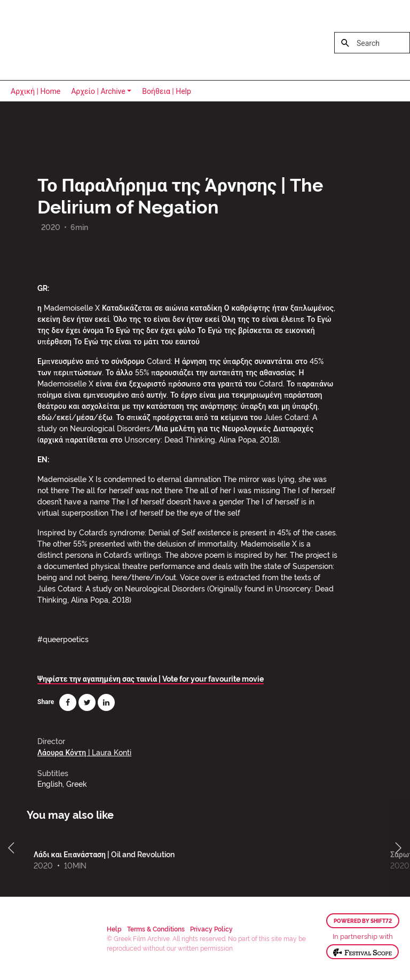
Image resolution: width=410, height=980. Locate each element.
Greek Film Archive (55, 40)
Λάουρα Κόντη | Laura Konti (84, 752)
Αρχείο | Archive (98, 91)
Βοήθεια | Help (167, 91)
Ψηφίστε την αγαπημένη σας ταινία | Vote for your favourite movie (151, 678)
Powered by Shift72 (363, 921)
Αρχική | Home (36, 91)
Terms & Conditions (156, 928)
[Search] (372, 43)
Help (114, 928)
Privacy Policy (211, 928)
